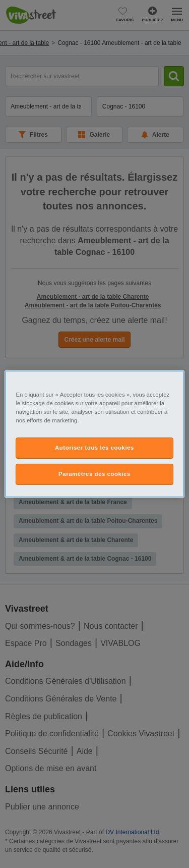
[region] (94, 434)
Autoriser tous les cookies (94, 448)
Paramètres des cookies (94, 474)
